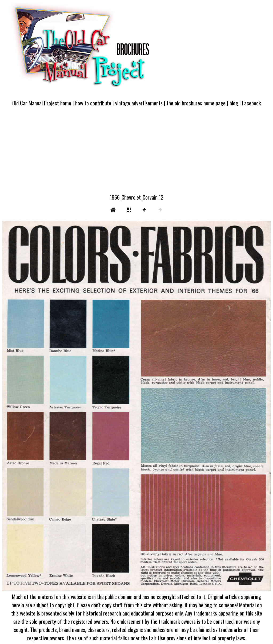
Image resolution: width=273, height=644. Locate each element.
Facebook (252, 103)
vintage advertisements (139, 103)
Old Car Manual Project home (42, 103)
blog (234, 103)
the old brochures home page (196, 103)
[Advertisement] (136, 153)
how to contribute (93, 103)
